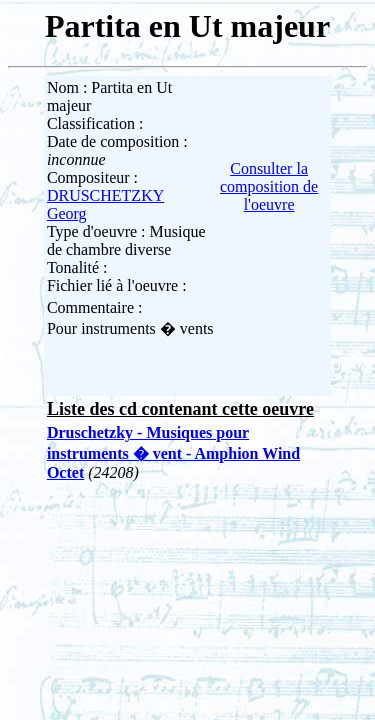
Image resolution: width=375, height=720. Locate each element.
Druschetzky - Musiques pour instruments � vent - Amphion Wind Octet (173, 452)
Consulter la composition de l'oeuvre (269, 186)
